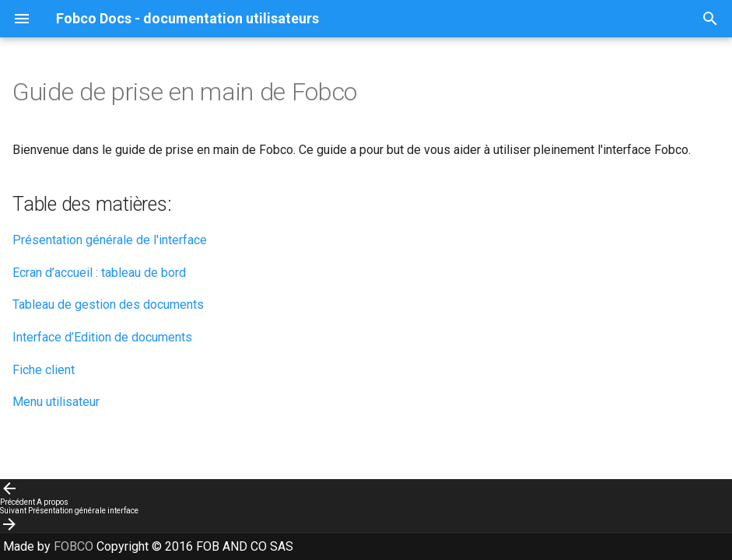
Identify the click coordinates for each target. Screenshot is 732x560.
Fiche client (44, 370)
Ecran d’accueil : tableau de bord (99, 273)
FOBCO (75, 546)
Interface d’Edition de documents (102, 337)
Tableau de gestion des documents (108, 304)
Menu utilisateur (56, 402)
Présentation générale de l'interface (110, 240)
